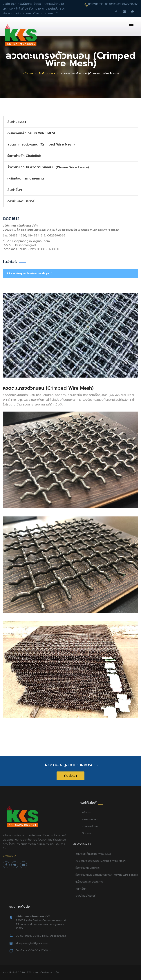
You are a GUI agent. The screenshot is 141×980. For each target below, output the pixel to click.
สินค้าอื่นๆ (15, 190)
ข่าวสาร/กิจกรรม (91, 826)
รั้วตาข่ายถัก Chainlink (24, 156)
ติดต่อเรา (70, 776)
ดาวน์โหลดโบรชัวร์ (21, 201)
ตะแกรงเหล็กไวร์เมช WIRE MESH (32, 133)
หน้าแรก (28, 74)
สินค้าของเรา (47, 74)
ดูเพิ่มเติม (8, 856)
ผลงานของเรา (90, 820)
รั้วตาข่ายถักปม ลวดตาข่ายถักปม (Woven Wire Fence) (48, 167)
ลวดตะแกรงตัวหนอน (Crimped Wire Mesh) (41, 144)
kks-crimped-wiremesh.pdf (29, 273)
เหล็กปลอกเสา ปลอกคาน (26, 178)
